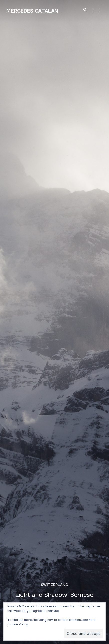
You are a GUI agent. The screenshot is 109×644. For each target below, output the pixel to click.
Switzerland (55, 585)
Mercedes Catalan (32, 11)
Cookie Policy (18, 624)
